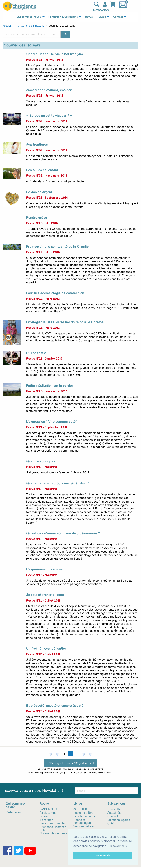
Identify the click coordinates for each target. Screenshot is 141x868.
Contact (113, 816)
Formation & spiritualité (30, 26)
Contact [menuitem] (118, 17)
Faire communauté (52, 823)
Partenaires (13, 812)
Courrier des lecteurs (53, 833)
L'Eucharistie (36, 353)
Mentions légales (119, 820)
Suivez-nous (116, 803)
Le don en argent (39, 192)
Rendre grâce (37, 218)
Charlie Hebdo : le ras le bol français (55, 54)
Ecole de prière (83, 812)
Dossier (45, 816)
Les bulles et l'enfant (42, 170)
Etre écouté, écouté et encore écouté (55, 706)
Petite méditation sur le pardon (50, 386)
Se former (46, 820)
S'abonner (48, 809)
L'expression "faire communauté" (52, 422)
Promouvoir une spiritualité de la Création (58, 247)
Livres (78, 803)
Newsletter (101, 10)
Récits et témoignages (82, 821)
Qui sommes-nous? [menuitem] (29, 17)
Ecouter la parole (85, 816)
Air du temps (48, 812)
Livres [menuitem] (102, 17)
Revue (44, 803)
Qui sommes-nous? (16, 805)
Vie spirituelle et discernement (84, 827)
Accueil (7, 26)
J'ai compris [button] (103, 856)
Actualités (114, 812)
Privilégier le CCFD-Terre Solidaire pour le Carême (65, 322)
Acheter (80, 809)
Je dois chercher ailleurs (45, 595)
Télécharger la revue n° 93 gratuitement (70, 763)
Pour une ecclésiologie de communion (55, 293)
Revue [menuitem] (89, 17)
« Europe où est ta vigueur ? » (49, 116)
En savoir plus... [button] (119, 846)
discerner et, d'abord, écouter (49, 90)
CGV (111, 823)
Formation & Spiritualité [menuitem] (63, 17)
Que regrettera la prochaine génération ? (58, 483)
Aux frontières (37, 145)
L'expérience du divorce (44, 569)
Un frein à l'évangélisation (46, 649)
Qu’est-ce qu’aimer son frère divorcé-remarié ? (63, 533)
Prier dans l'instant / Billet (53, 828)
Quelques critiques (41, 461)
